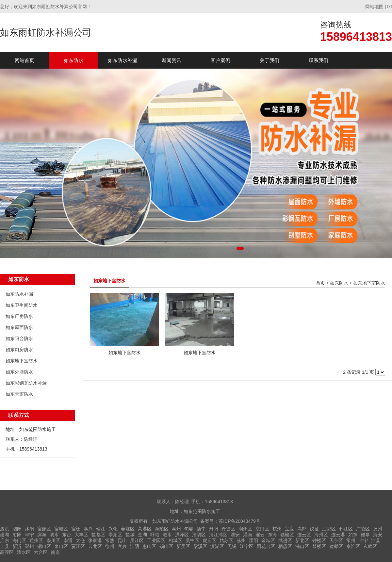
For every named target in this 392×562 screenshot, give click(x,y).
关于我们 (269, 60)
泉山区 (61, 546)
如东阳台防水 (19, 339)
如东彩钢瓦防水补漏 (26, 383)
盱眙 (155, 535)
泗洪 (5, 529)
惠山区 (149, 546)
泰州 (176, 529)
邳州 (29, 546)
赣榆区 (287, 535)
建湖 (5, 535)
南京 (56, 552)
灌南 (248, 535)
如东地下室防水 (22, 361)
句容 (189, 529)
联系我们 (318, 60)
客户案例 (220, 60)
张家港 (95, 540)
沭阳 (29, 529)
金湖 (142, 535)
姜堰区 (128, 529)
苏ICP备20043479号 (239, 521)
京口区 (262, 529)
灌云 (260, 535)
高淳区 (7, 552)
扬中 (201, 529)
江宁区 (247, 546)
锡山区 (166, 546)
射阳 (17, 535)
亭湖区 (115, 535)
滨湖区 (217, 546)
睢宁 (363, 540)
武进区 (285, 540)
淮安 (235, 535)
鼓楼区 (319, 546)
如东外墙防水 (19, 372)
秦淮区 (353, 546)
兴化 (113, 529)
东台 (67, 535)
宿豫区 (44, 529)
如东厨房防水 (19, 350)
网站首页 (24, 60)
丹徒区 (228, 529)
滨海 (42, 535)
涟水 (167, 535)
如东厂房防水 (19, 316)
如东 (353, 535)
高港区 (145, 529)
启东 (5, 540)
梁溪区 (200, 546)
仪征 (314, 529)
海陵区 (162, 529)
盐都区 (98, 535)
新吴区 (183, 546)
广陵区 (363, 529)
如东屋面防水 (19, 327)
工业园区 (156, 540)
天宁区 (336, 540)
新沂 (17, 546)
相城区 (175, 540)
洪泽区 (182, 535)
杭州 (277, 529)
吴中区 (192, 540)
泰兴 (88, 529)
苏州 (241, 540)
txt (390, 7)
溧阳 (253, 540)
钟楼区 (319, 540)
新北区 (302, 540)
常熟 (110, 540)
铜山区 (44, 546)
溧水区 (24, 552)
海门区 (19, 540)
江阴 (135, 546)
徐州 (110, 546)
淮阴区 (199, 535)
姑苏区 (226, 540)
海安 (378, 535)
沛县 (376, 540)
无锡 (232, 546)
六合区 (41, 552)
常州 (351, 540)
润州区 (245, 529)
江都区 (329, 529)
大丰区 (81, 535)
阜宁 (29, 535)
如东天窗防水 (19, 394)
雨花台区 (266, 546)
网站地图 (374, 7)
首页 (320, 283)
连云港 (338, 535)
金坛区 (268, 540)
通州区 (36, 540)
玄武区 (370, 546)
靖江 (101, 529)
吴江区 (137, 540)
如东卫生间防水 (22, 305)
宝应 (289, 529)
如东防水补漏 (122, 60)
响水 (54, 535)
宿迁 (76, 529)
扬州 (378, 529)
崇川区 (53, 540)
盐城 (130, 535)
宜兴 (122, 546)
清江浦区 (218, 535)
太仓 (80, 540)
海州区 (321, 535)
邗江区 (346, 529)
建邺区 (336, 546)
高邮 (302, 529)
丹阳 (214, 529)
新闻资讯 (171, 60)
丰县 (5, 546)
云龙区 (95, 546)
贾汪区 (78, 546)
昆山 (122, 540)
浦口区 (302, 546)
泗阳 (17, 529)
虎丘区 (209, 540)
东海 (272, 535)
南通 (68, 540)
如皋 (365, 535)
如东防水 (73, 60)
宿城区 (61, 529)
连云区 (304, 535)
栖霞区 (285, 546)
